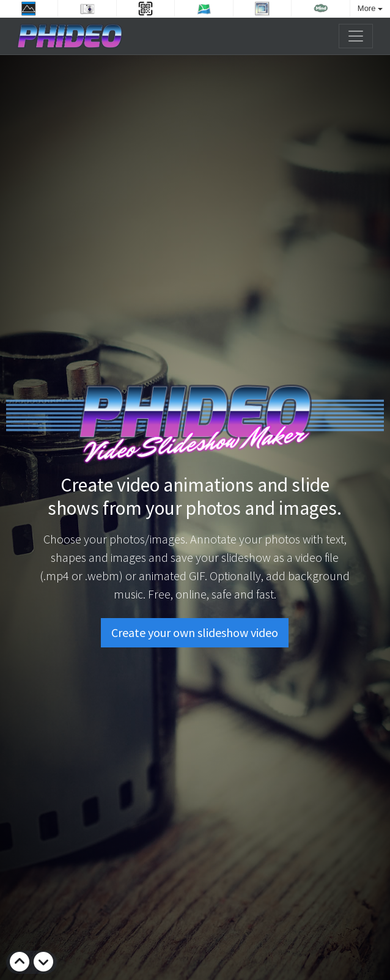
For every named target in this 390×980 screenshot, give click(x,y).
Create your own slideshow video (195, 632)
